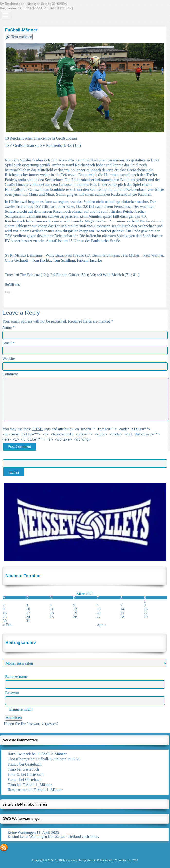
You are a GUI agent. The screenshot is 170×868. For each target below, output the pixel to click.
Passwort (12, 693)
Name (7, 327)
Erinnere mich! (19, 709)
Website (9, 358)
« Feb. (8, 625)
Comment (10, 374)
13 (99, 609)
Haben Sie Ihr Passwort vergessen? (31, 724)
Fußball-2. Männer (52, 754)
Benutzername (16, 677)
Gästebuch (33, 764)
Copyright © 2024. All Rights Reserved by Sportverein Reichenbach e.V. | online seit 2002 (85, 860)
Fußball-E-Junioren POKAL (58, 759)
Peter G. (14, 774)
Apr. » (102, 625)
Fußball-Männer (21, 30)
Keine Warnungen (22, 833)
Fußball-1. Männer (37, 785)
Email (7, 343)
